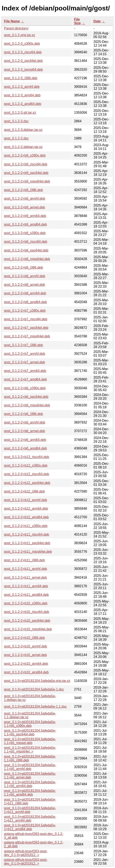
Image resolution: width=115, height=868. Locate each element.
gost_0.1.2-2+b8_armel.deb (24, 285)
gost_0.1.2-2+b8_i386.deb (23, 267)
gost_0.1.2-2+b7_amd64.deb (25, 379)
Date (97, 21)
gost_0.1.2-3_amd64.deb (23, 104)
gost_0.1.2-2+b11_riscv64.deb (27, 534)
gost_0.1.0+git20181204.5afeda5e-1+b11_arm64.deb (30, 819)
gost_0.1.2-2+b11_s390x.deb (26, 526)
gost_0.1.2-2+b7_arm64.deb (25, 371)
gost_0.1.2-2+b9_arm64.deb (25, 216)
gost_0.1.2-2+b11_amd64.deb (26, 595)
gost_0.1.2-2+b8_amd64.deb (25, 302)
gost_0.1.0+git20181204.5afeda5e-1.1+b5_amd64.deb (30, 793)
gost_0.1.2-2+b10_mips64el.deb (28, 629)
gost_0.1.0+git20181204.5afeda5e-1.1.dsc (35, 707)
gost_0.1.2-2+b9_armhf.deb (25, 198)
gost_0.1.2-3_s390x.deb (22, 44)
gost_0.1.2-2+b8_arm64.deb (25, 293)
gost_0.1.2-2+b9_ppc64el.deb (26, 173)
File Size (77, 21)
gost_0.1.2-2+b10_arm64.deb (26, 664)
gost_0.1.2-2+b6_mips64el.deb (27, 405)
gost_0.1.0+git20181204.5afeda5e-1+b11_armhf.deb (30, 810)
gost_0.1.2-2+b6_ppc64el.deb (26, 397)
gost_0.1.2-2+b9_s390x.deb (25, 155)
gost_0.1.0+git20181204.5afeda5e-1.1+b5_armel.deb (30, 775)
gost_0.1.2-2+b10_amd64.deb (26, 672)
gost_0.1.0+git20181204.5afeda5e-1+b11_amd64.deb (30, 827)
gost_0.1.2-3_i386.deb (21, 78)
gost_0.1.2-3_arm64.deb (22, 95)
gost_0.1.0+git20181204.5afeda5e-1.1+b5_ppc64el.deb (30, 732)
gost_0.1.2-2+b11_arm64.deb (26, 586)
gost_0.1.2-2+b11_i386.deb (24, 560)
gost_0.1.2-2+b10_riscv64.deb (27, 612)
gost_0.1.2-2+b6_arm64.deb (25, 440)
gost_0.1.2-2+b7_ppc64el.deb (26, 328)
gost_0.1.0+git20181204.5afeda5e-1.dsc (34, 689)
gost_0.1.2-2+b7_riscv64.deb (26, 319)
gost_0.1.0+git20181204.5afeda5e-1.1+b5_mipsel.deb (30, 741)
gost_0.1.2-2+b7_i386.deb (23, 345)
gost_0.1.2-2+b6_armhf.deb (25, 422)
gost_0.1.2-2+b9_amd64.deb (25, 224)
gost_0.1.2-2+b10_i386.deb (24, 638)
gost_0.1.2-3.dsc (16, 121)
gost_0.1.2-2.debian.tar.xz (23, 147)
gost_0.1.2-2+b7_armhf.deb (25, 354)
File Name (12, 21)
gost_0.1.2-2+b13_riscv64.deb (27, 457)
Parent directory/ (16, 28)
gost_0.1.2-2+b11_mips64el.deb (28, 552)
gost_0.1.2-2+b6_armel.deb (24, 431)
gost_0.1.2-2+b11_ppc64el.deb (27, 543)
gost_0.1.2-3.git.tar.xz (20, 113)
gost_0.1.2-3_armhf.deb (22, 87)
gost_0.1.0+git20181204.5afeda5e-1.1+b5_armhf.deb (30, 767)
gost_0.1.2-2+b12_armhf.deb (26, 500)
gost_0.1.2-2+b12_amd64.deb (26, 517)
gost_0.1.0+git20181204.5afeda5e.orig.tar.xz (37, 681)
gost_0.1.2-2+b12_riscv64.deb (27, 474)
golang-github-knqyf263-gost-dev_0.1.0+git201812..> (26, 853)
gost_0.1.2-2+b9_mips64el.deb (27, 181)
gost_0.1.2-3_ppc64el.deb (23, 61)
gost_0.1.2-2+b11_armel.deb (25, 578)
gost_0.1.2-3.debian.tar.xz (23, 130)
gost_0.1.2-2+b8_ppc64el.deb (26, 250)
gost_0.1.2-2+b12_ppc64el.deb (27, 483)
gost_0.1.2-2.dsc (16, 138)
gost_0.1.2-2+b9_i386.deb (23, 190)
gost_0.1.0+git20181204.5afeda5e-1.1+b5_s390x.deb (30, 724)
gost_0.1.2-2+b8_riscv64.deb (26, 242)
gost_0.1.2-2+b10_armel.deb (25, 655)
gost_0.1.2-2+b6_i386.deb (23, 414)
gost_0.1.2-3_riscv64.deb (23, 52)
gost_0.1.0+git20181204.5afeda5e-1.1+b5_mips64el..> (30, 750)
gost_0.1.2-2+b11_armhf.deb (26, 569)
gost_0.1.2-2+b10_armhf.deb (26, 646)
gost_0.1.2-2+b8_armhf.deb (25, 276)
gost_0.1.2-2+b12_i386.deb (24, 491)
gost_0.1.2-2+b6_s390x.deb (25, 388)
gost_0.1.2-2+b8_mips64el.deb (27, 259)
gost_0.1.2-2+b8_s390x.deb (25, 233)
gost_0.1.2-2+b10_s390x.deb (26, 603)
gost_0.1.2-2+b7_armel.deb (24, 362)
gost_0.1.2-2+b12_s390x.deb (26, 465)
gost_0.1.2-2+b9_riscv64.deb (26, 164)
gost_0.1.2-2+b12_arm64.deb (26, 509)
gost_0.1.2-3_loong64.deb (23, 70)
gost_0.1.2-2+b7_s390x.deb (25, 311)
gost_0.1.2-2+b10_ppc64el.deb (27, 621)
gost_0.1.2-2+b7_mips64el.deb (27, 336)
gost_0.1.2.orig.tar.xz (20, 35)
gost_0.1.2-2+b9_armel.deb (24, 207)
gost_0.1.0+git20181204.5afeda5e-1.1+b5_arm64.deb (30, 784)
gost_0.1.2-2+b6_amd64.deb (25, 448)
